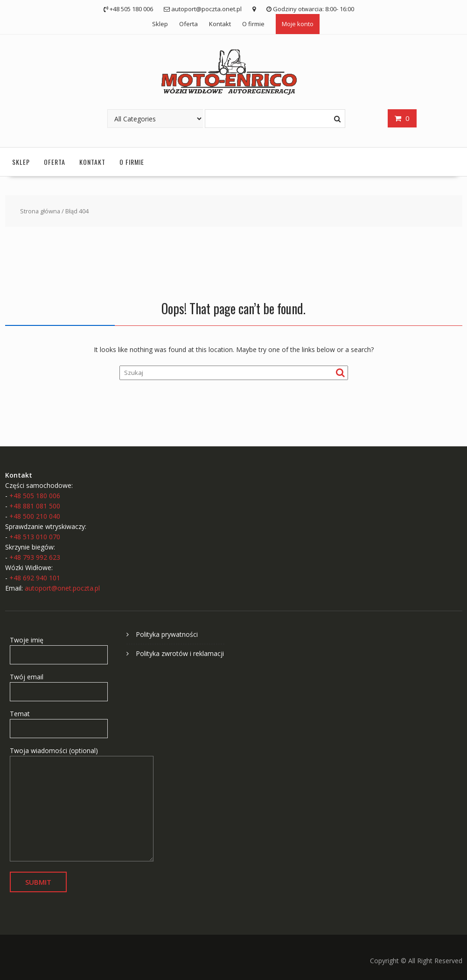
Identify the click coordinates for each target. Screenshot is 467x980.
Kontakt (220, 24)
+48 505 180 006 (35, 496)
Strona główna (40, 211)
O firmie (253, 24)
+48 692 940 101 (35, 578)
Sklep (160, 24)
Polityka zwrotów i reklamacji (180, 653)
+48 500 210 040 (35, 516)
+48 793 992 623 (35, 557)
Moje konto (298, 24)
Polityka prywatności (167, 634)
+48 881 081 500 (35, 506)
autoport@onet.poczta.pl (62, 588)
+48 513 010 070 (35, 537)
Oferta (188, 24)
